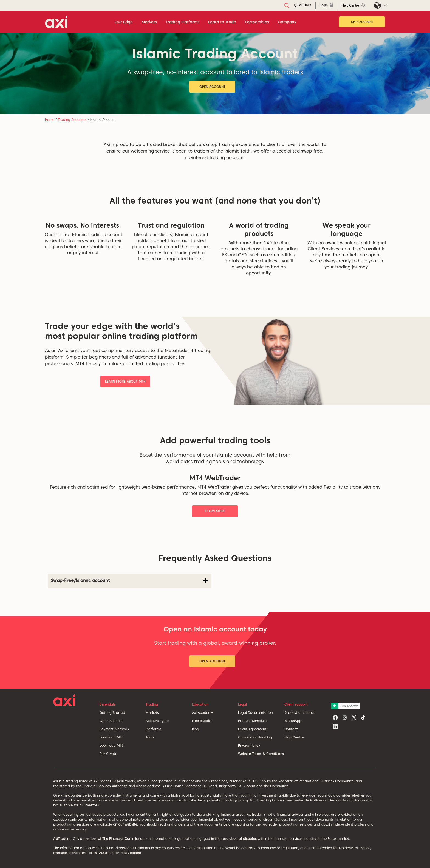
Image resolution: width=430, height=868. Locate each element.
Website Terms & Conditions (261, 754)
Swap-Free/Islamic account (129, 581)
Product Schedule (252, 721)
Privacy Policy (249, 745)
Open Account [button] (212, 87)
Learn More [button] (215, 511)
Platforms (153, 729)
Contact (291, 729)
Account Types (157, 721)
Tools (150, 737)
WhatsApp (293, 721)
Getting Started (112, 713)
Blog (196, 729)
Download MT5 (112, 745)
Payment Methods (114, 729)
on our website (125, 824)
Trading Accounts (72, 120)
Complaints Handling (255, 737)
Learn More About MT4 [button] (125, 381)
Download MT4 (112, 737)
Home (50, 120)
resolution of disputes (239, 839)
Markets (152, 713)
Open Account (362, 22)
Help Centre (294, 737)
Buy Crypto (108, 754)
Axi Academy (202, 713)
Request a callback (300, 713)
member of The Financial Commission (114, 839)
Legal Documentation (255, 713)
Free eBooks (202, 721)
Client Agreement (252, 729)
